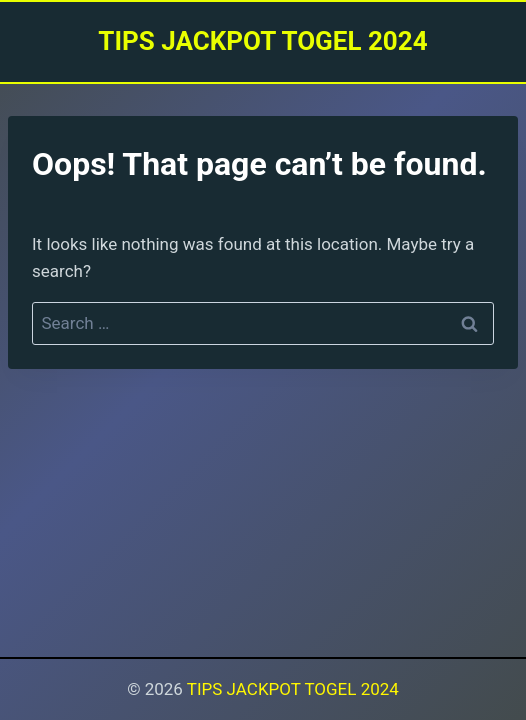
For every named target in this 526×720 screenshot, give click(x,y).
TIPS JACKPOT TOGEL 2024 (293, 689)
